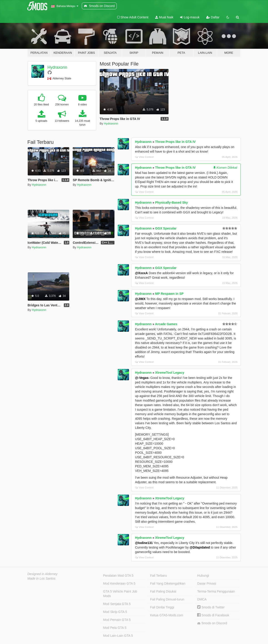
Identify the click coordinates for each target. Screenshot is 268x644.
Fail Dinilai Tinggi (162, 607)
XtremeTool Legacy (170, 373)
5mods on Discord (212, 623)
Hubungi (203, 576)
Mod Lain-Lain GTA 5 (118, 636)
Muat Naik (164, 17)
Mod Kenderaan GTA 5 (119, 583)
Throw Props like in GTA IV (175, 142)
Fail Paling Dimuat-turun (167, 599)
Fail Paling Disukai (163, 591)
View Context (144, 157)
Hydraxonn (57, 67)
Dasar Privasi (207, 583)
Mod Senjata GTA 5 (117, 604)
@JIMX (140, 299)
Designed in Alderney (43, 574)
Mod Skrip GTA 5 (115, 612)
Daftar (213, 17)
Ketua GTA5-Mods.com (167, 615)
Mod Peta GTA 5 (115, 628)
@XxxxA (141, 273)
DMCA (202, 599)
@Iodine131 (144, 543)
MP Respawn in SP (169, 294)
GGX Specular (166, 228)
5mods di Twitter (211, 607)
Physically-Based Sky (171, 202)
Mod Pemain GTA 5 (117, 620)
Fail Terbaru (159, 576)
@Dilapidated (200, 547)
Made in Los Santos (42, 578)
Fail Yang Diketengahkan (168, 583)
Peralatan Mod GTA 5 (118, 576)
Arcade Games (166, 324)
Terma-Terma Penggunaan (216, 591)
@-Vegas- (142, 378)
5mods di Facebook (213, 615)
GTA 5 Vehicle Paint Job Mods (120, 594)
